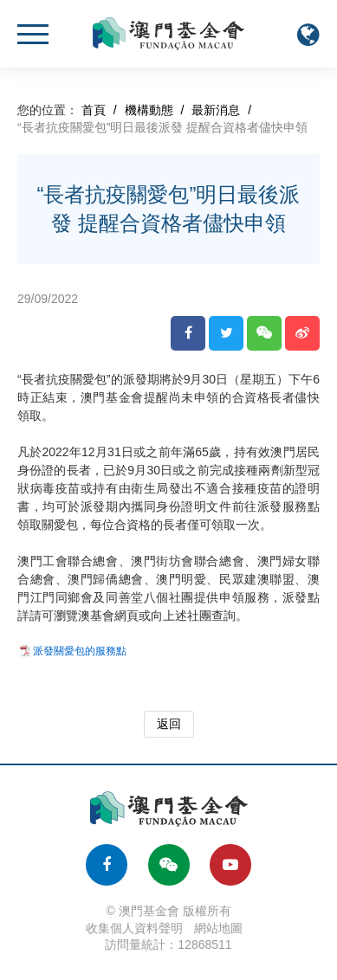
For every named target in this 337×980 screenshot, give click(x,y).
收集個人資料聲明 (134, 928)
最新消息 (216, 110)
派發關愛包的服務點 (80, 651)
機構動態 (149, 110)
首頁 (94, 110)
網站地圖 (218, 928)
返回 (169, 724)
